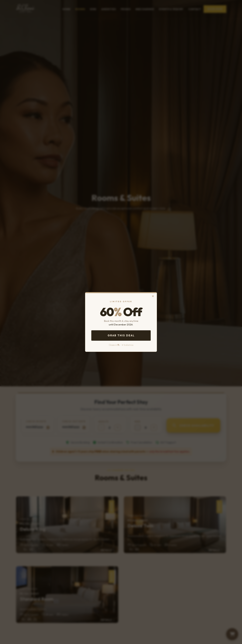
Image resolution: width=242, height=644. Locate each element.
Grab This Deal (121, 335)
